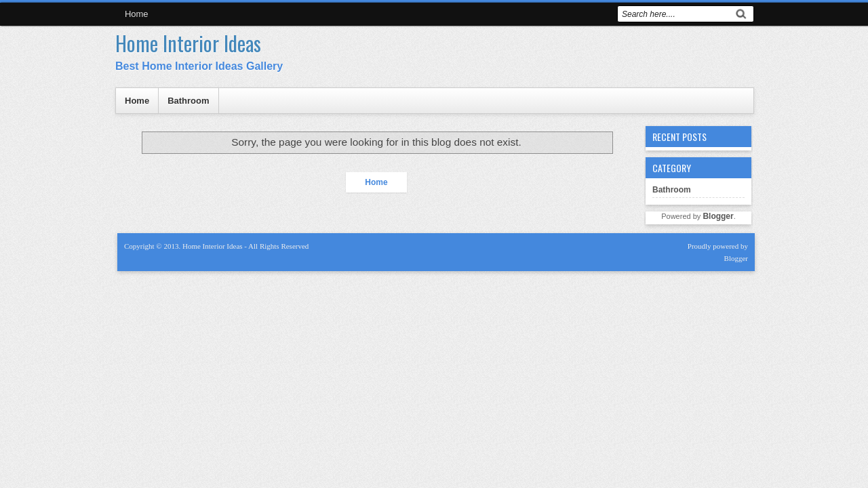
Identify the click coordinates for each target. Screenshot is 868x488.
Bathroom (188, 101)
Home (137, 14)
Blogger (718, 216)
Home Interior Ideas (188, 43)
